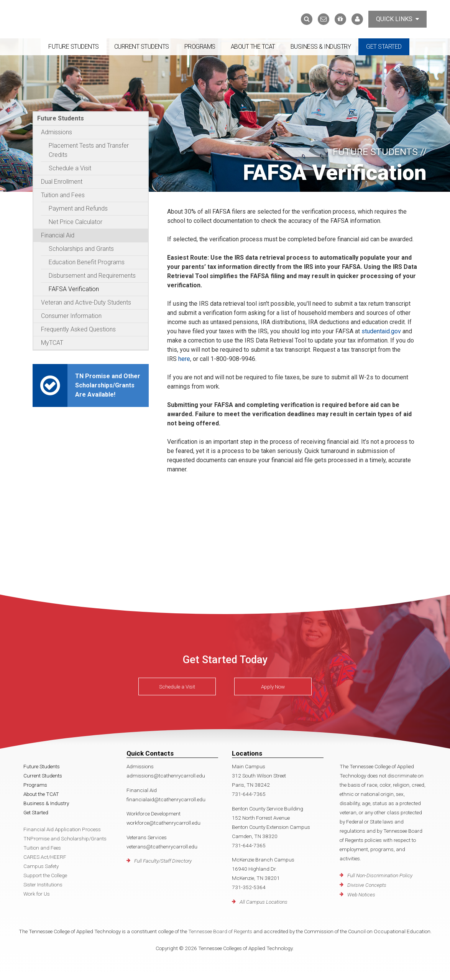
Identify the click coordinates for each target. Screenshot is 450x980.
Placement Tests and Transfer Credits (89, 150)
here (183, 359)
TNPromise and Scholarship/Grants (65, 838)
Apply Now (273, 687)
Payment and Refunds (78, 208)
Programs (200, 47)
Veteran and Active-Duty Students (86, 302)
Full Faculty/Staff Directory (163, 861)
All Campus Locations (264, 902)
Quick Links (397, 19)
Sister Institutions (43, 884)
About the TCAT (253, 47)
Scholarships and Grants (81, 249)
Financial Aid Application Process (62, 829)
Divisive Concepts (367, 885)
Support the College (45, 875)
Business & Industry (321, 47)
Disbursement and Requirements (92, 276)
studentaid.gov (381, 331)
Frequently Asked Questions (78, 329)
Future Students (74, 47)
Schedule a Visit (70, 168)
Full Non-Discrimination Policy (380, 875)
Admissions (57, 132)
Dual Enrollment (62, 182)
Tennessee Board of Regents (220, 931)
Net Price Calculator (76, 222)
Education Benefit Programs (87, 262)
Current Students (142, 47)
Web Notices (361, 894)
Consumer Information (71, 316)
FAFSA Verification (74, 289)
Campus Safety (41, 866)
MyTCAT (52, 343)
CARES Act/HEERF (45, 857)
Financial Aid (58, 235)
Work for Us (37, 894)
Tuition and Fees (63, 195)
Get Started (384, 47)
